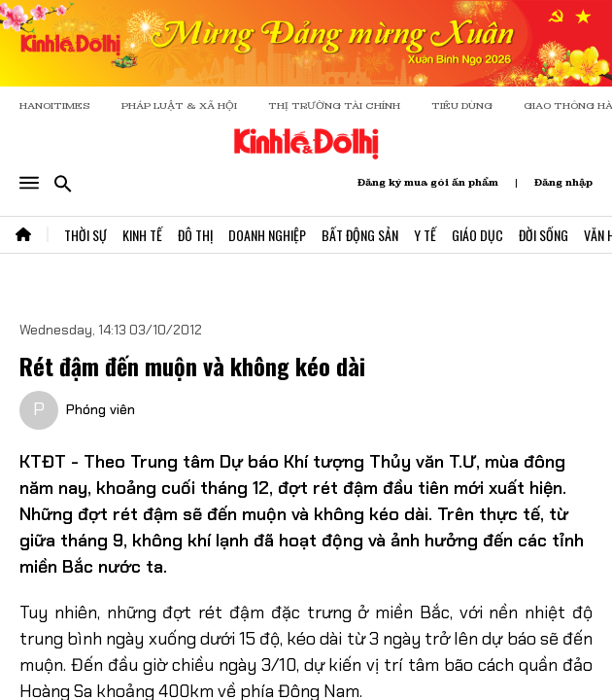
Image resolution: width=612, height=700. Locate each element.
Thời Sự (85, 235)
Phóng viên (101, 409)
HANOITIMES (55, 105)
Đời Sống (544, 235)
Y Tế (425, 235)
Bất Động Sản (360, 235)
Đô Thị (195, 235)
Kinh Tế (142, 235)
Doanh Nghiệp (267, 235)
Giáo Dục (477, 235)
